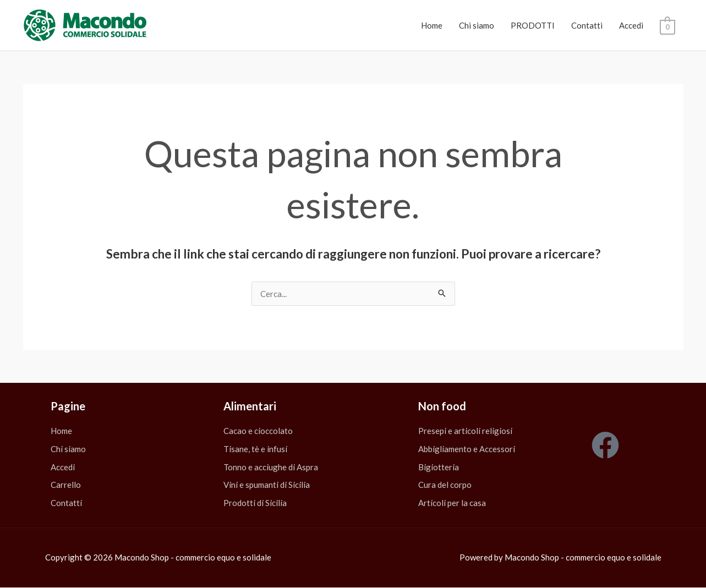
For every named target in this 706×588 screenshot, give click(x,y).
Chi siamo (477, 25)
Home (432, 25)
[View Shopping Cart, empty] (667, 26)
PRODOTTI (533, 25)
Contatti (587, 25)
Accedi (631, 25)
